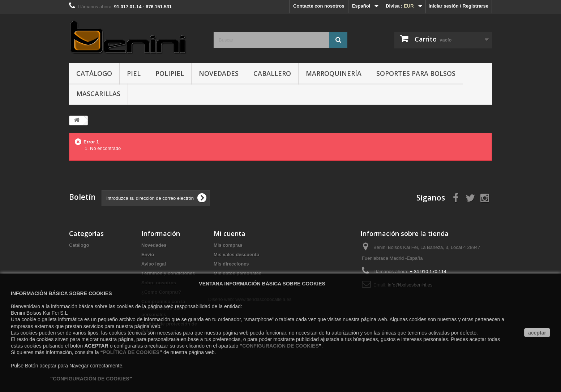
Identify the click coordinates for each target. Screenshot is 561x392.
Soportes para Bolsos (416, 73)
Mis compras (228, 245)
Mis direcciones (231, 264)
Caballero (272, 73)
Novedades (219, 73)
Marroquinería (334, 73)
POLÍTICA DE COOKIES (131, 352)
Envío (148, 255)
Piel (134, 73)
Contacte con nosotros (319, 6)
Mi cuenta (230, 233)
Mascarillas (98, 94)
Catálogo (94, 73)
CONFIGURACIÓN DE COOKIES (280, 346)
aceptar (537, 333)
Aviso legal (154, 264)
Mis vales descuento (236, 255)
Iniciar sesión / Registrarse (459, 6)
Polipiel (170, 73)
